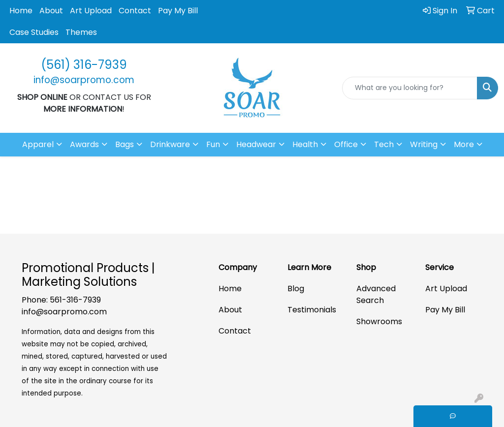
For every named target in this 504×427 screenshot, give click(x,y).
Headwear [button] (256, 144)
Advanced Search (376, 294)
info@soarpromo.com (64, 312)
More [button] (464, 144)
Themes (81, 32)
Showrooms (379, 321)
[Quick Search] (410, 88)
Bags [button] (125, 144)
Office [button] (346, 144)
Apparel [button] (38, 144)
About (51, 11)
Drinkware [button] (170, 144)
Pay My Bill (178, 11)
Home (21, 11)
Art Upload (91, 11)
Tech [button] (384, 144)
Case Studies (34, 32)
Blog (296, 289)
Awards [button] (84, 144)
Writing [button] (424, 144)
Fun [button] (213, 144)
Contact (135, 11)
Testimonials (312, 310)
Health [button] (305, 144)
